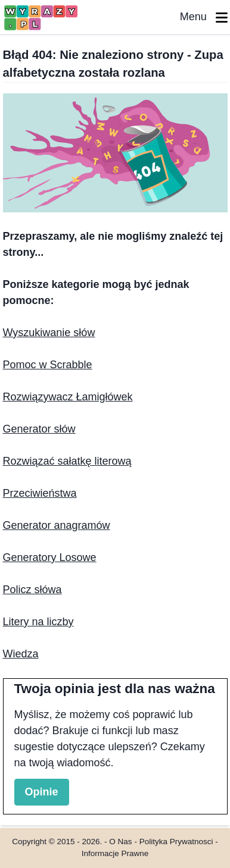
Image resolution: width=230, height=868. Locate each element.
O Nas (120, 842)
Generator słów (39, 429)
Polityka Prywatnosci (176, 842)
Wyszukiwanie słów (49, 333)
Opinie (42, 792)
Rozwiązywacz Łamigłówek (68, 397)
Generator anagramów (57, 525)
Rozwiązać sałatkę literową (67, 461)
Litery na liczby (38, 622)
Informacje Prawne (115, 853)
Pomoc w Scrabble (48, 365)
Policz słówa (32, 590)
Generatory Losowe (50, 557)
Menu (204, 18)
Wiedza (21, 654)
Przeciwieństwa (40, 493)
